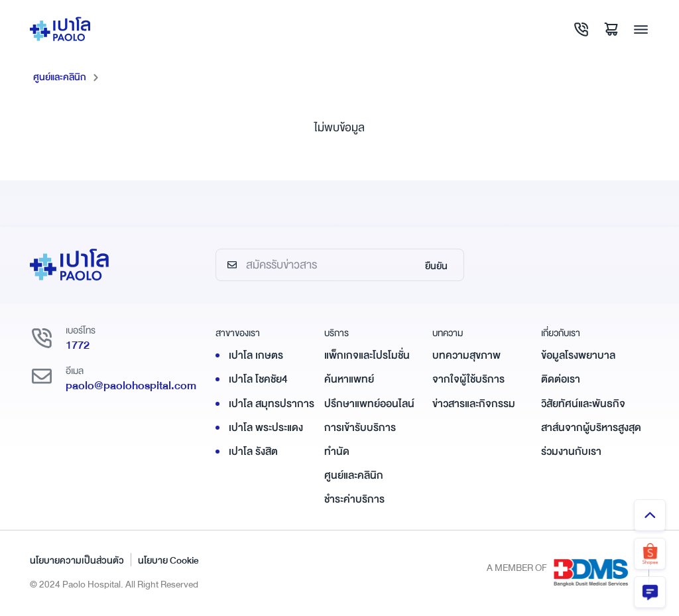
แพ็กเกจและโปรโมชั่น (367, 355)
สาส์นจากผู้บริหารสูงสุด (591, 428)
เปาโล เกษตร (256, 355)
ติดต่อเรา (561, 379)
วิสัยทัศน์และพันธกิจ (583, 404)
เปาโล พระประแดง (266, 428)
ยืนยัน (436, 266)
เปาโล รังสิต (253, 452)
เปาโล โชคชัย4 (258, 379)
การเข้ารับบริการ (360, 428)
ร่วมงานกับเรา (571, 452)
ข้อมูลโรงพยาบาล (578, 355)
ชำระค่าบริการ (354, 499)
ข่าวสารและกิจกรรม (474, 404)
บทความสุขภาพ (466, 355)
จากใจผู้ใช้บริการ (468, 379)
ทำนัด (337, 452)
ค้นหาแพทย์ (349, 379)
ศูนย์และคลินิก (60, 77)
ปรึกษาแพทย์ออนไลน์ (369, 404)
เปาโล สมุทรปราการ (272, 404)
